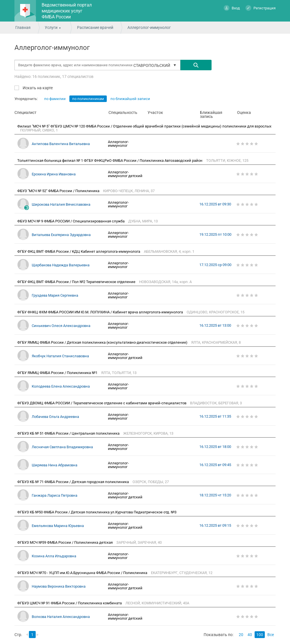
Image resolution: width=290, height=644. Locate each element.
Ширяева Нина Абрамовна (55, 465)
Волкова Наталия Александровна (61, 617)
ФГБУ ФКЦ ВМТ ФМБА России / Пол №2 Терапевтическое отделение (77, 282)
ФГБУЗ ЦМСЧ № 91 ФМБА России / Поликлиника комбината (70, 603)
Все (271, 635)
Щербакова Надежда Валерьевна (61, 265)
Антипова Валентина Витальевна (61, 144)
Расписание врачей (95, 27)
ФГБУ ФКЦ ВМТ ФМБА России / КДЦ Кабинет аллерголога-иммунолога (79, 251)
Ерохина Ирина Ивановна (54, 174)
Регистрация (261, 8)
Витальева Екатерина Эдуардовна (61, 235)
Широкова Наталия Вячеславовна (61, 204)
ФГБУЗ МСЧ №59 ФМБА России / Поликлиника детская (65, 542)
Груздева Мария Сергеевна (55, 295)
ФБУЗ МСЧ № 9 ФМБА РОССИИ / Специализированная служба (71, 221)
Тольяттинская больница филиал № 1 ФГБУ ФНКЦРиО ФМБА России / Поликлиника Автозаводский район (110, 161)
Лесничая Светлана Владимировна (62, 447)
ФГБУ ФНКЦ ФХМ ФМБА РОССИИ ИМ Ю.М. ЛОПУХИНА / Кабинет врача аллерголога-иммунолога (101, 312)
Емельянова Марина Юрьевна (58, 526)
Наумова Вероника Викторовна (59, 586)
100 (260, 635)
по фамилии (55, 99)
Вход (232, 8)
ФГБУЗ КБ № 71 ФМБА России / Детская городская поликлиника (73, 482)
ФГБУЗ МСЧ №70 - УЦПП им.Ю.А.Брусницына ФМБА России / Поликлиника (83, 573)
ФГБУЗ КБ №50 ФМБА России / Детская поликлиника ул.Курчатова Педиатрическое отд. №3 (97, 512)
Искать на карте (37, 88)
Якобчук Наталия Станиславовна (60, 356)
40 (250, 635)
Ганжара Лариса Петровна (55, 495)
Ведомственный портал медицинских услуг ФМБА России (67, 11)
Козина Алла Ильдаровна (54, 556)
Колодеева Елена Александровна (61, 386)
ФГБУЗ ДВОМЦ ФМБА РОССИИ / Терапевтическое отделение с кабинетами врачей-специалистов (102, 403)
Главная (23, 27)
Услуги (51, 27)
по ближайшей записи (130, 99)
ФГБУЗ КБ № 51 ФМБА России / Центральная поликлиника (69, 433)
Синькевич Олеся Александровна (61, 326)
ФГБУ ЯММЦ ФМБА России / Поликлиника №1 (58, 373)
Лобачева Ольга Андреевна (55, 417)
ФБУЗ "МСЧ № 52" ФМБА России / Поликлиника (59, 191)
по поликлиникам (88, 99)
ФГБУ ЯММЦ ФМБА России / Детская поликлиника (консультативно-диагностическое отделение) (103, 342)
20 (241, 635)
